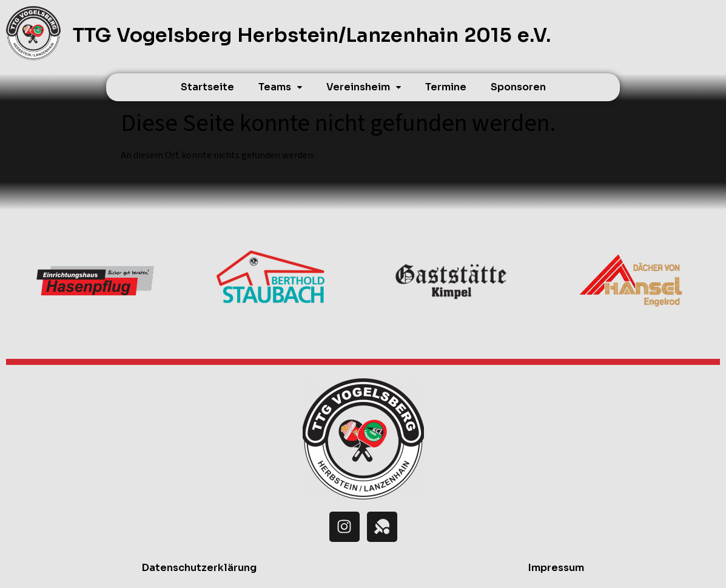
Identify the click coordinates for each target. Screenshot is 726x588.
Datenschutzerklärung (199, 568)
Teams (280, 87)
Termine (446, 87)
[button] (280, 87)
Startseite (207, 87)
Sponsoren (518, 87)
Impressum (556, 568)
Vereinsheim (364, 87)
